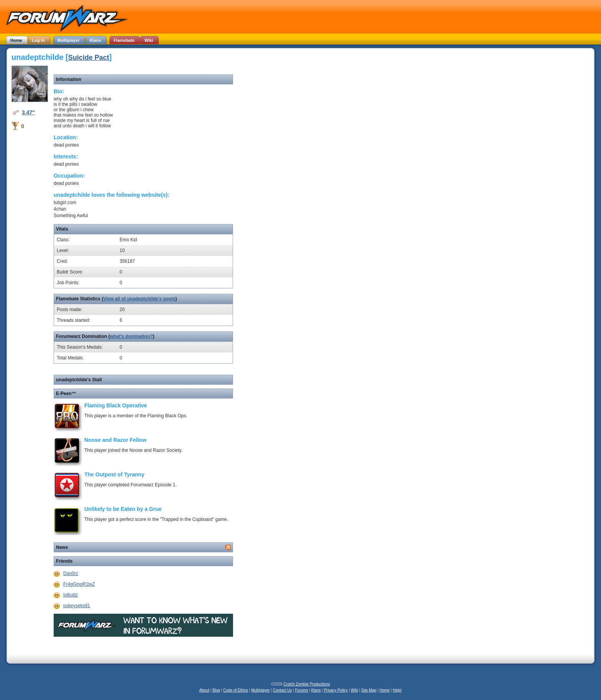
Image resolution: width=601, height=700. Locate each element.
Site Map (369, 690)
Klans (316, 690)
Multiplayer (261, 690)
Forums (302, 690)
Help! (397, 690)
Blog (216, 690)
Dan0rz (71, 573)
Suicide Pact (89, 58)
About (204, 690)
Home (385, 690)
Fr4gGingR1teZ (79, 584)
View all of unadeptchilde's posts (139, 299)
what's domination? (131, 336)
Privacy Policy (336, 690)
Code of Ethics (236, 690)
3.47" (28, 112)
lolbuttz (71, 595)
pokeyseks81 (77, 606)
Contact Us (282, 690)
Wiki (354, 690)
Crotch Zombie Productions (307, 684)
